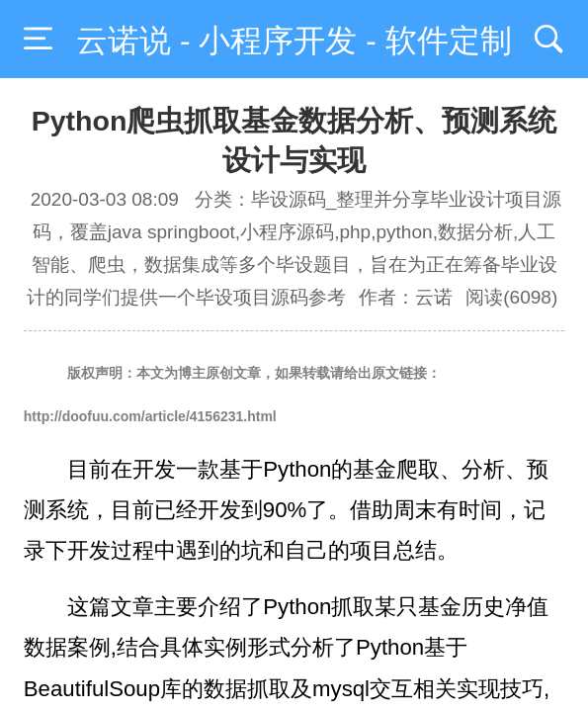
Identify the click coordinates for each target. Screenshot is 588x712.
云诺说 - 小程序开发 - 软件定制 (294, 41)
